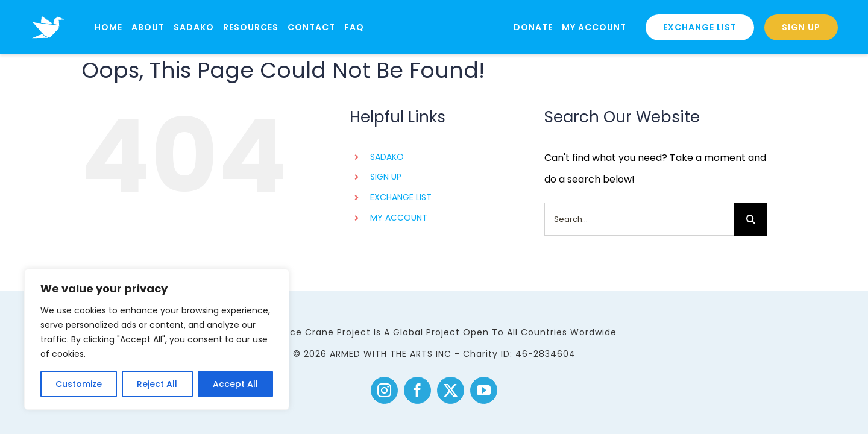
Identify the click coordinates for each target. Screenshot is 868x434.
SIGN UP (386, 177)
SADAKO (387, 157)
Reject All (157, 384)
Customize (79, 384)
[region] (157, 339)
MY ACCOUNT (399, 218)
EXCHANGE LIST (401, 197)
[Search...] (639, 219)
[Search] (751, 219)
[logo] (48, 11)
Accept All (235, 384)
